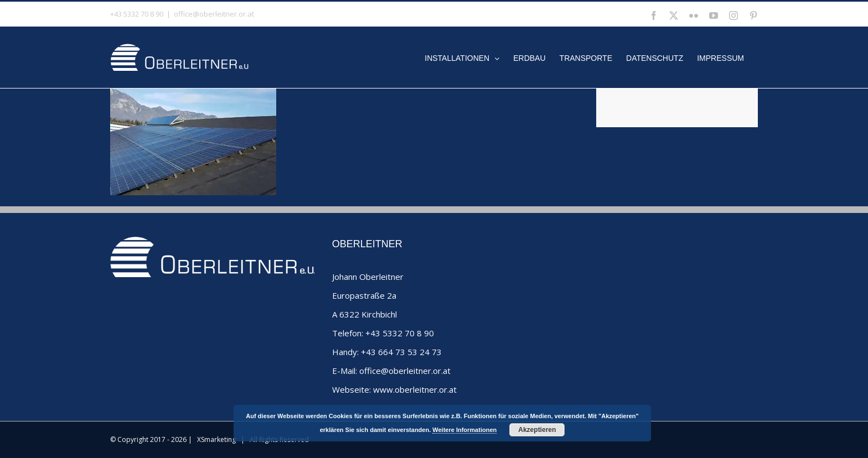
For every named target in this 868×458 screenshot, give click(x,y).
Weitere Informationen (464, 430)
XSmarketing (216, 439)
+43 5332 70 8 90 (400, 333)
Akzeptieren (537, 430)
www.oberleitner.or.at (415, 389)
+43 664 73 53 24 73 (401, 352)
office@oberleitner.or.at (214, 14)
